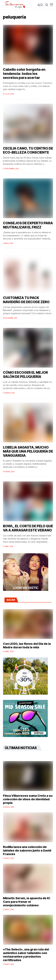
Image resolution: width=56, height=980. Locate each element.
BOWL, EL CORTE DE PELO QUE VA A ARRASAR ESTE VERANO (28, 528)
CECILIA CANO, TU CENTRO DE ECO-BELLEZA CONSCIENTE (28, 150)
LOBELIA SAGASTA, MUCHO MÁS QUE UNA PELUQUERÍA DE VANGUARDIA (28, 451)
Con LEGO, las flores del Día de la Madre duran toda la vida (27, 646)
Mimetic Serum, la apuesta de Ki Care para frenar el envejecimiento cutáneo (27, 902)
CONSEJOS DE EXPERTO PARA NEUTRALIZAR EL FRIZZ (28, 225)
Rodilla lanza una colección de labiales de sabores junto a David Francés (27, 850)
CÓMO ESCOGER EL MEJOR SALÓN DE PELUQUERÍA (25, 375)
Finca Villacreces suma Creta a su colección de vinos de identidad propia (28, 799)
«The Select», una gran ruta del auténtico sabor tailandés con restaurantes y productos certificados (26, 955)
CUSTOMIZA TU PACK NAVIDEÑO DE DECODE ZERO (26, 300)
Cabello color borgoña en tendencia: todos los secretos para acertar (24, 74)
